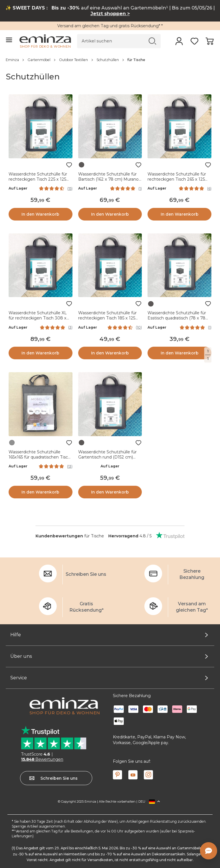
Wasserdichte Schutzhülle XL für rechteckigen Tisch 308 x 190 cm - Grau (38, 318)
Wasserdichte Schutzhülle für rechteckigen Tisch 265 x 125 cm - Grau (177, 179)
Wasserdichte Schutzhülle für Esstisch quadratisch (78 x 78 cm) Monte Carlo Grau (177, 318)
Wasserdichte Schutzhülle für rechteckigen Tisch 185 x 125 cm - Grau (107, 318)
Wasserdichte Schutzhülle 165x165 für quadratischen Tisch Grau (40, 457)
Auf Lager (18, 188)
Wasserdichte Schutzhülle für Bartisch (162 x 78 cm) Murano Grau (108, 179)
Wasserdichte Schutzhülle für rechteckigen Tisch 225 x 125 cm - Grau (38, 179)
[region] (110, 60)
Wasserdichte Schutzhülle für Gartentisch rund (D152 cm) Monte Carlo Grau (107, 457)
